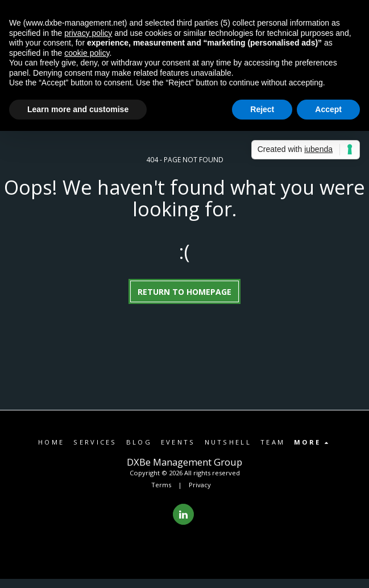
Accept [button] (328, 109)
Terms (161, 485)
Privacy (200, 485)
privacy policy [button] (88, 33)
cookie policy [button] (87, 53)
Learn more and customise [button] (78, 109)
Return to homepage (184, 292)
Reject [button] (262, 109)
